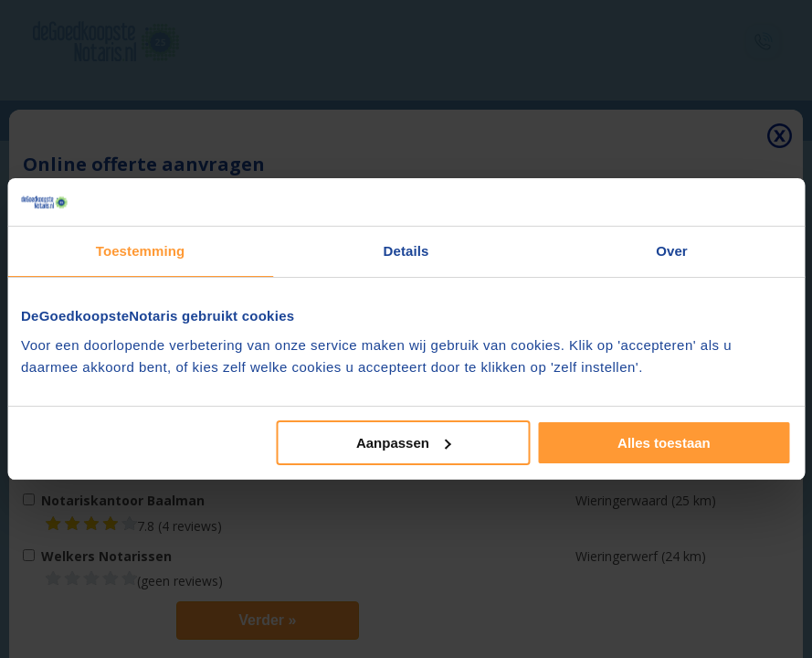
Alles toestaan (664, 443)
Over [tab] (672, 251)
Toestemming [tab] (141, 251)
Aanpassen (404, 443)
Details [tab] (406, 251)
